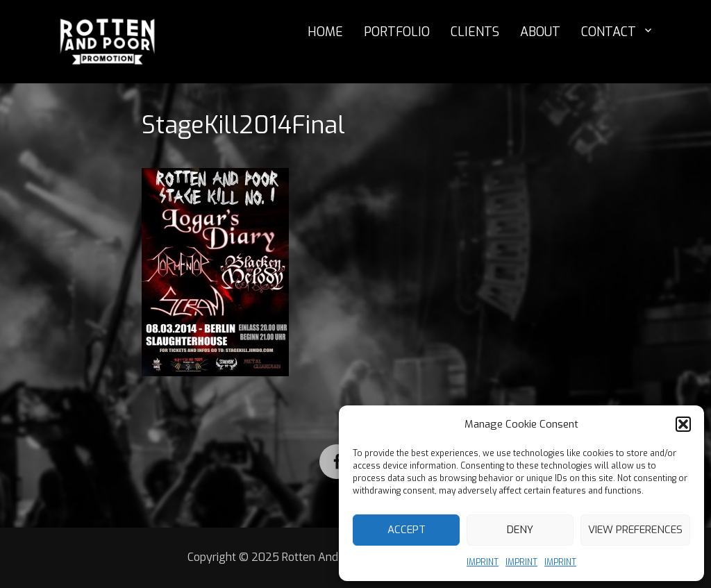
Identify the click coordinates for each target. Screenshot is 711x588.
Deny (520, 530)
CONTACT (609, 32)
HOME (325, 32)
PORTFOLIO (397, 32)
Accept (407, 530)
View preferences (635, 530)
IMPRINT (483, 562)
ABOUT (540, 32)
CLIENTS (475, 32)
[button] (683, 424)
